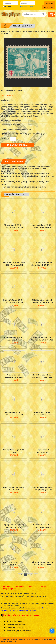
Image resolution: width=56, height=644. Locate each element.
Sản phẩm (18, 32)
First (20, 575)
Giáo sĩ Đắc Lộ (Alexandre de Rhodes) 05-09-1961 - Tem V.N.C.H (14, 376)
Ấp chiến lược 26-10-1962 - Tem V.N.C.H (42, 226)
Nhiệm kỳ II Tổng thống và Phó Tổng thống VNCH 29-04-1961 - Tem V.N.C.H (42, 414)
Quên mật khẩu (26, 6)
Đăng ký (50, 3)
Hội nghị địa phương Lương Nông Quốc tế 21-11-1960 (42, 489)
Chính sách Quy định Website (19, 631)
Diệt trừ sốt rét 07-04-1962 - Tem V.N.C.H (14, 301)
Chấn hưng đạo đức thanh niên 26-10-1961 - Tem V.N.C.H (42, 339)
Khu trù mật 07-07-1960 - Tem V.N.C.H (42, 526)
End (36, 575)
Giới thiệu (7, 586)
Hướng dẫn (20, 586)
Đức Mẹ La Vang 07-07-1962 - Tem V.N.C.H (14, 264)
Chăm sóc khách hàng (15, 624)
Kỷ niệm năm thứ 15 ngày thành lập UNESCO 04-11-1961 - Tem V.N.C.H (14, 339)
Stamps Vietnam (33, 32)
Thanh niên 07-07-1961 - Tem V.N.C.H (14, 414)
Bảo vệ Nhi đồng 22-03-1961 (14, 451)
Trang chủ (5, 32)
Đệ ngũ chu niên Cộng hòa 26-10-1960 (14, 526)
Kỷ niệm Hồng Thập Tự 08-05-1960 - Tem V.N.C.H (42, 563)
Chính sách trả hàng (15, 627)
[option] (28, 63)
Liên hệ (43, 586)
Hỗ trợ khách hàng (14, 621)
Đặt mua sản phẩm (17, 145)
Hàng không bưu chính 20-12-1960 (14, 489)
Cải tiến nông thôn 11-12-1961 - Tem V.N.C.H (42, 301)
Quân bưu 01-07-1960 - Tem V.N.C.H (14, 563)
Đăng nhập (49, 7)
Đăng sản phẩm (9, 589)
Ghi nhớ (7, 6)
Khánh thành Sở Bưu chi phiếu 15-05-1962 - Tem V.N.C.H (42, 264)
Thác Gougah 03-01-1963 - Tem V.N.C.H (14, 226)
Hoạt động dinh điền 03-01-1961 (42, 451)
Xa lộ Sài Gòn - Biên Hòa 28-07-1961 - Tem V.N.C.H (42, 376)
